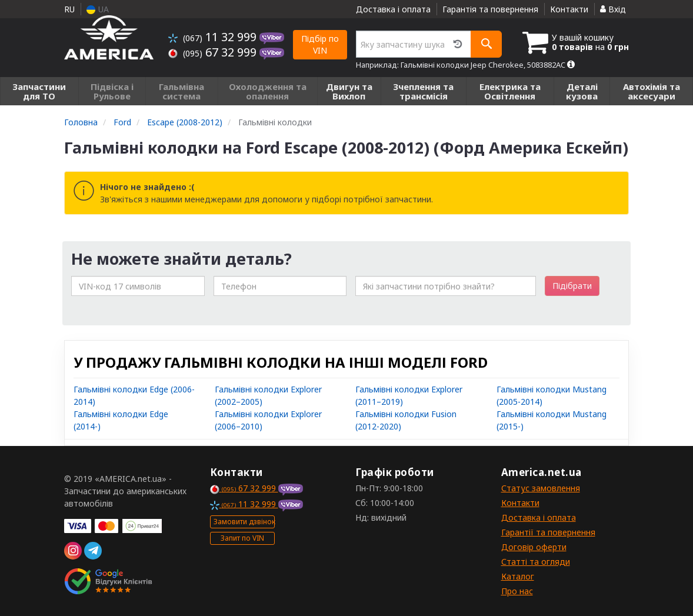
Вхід (613, 9)
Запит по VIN (242, 538)
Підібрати (572, 286)
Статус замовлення (541, 488)
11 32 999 (214, 37)
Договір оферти (534, 547)
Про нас (517, 591)
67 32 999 (214, 52)
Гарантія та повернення (490, 9)
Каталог (518, 576)
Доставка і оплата (393, 9)
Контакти (569, 9)
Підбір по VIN (320, 44)
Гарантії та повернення (548, 532)
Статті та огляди (536, 562)
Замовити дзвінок (244, 522)
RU (69, 9)
